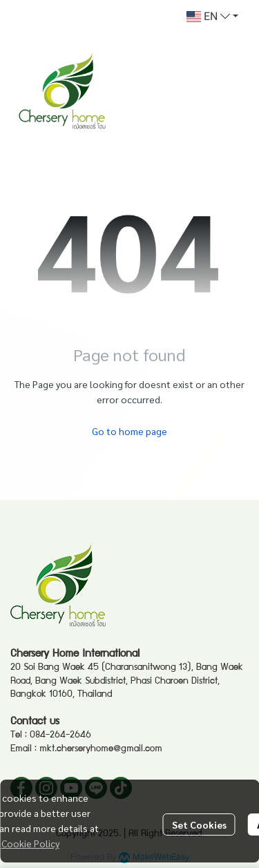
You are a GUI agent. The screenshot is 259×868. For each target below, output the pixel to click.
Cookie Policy (30, 843)
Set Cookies (199, 824)
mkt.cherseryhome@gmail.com (101, 749)
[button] (212, 17)
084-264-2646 (60, 735)
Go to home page (129, 431)
